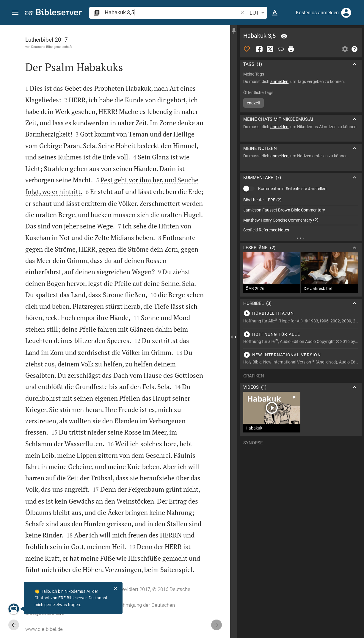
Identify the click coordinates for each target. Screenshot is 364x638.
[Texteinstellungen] (275, 13)
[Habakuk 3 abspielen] (301, 313)
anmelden (279, 81)
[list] (301, 215)
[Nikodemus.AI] (14, 609)
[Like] (247, 49)
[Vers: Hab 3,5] (284, 36)
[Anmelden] (346, 13)
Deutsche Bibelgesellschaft (52, 47)
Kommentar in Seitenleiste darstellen (292, 189)
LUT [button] (258, 13)
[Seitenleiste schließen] (234, 337)
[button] (15, 13)
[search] (172, 12)
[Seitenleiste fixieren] (234, 31)
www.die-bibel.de (44, 629)
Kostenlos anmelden (317, 13)
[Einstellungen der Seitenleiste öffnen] (345, 49)
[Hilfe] (354, 49)
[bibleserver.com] (54, 13)
